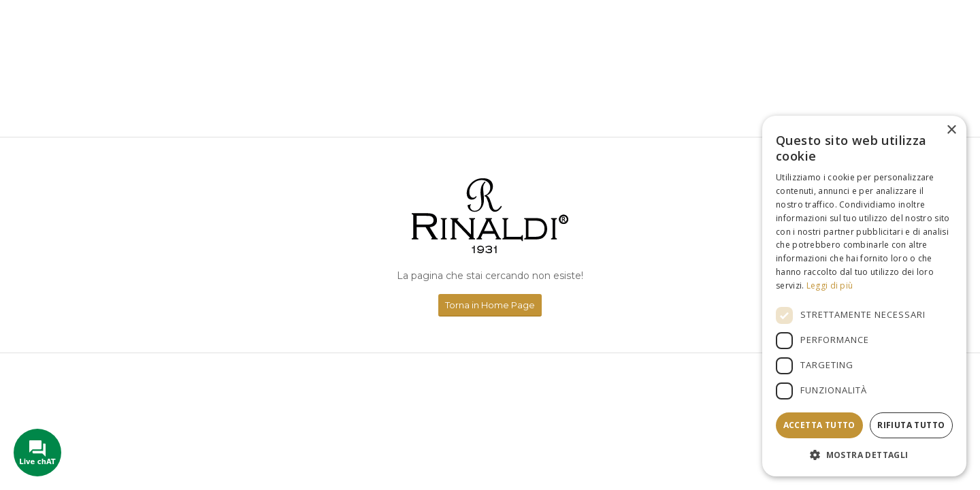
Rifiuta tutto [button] (911, 425)
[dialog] (864, 296)
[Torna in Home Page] (490, 305)
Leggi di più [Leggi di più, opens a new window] (830, 285)
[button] (864, 455)
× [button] (951, 130)
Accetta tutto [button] (819, 425)
